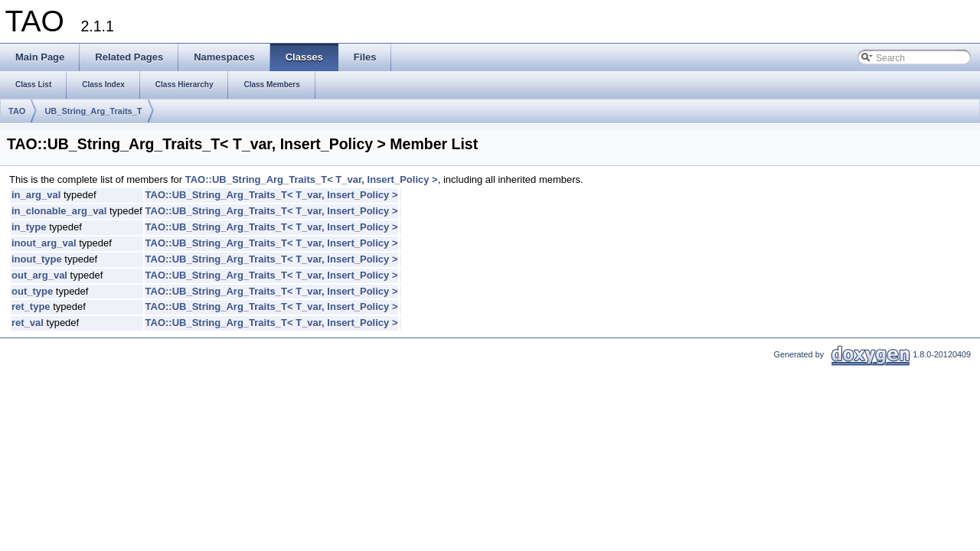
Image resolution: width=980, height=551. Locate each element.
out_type (32, 291)
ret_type (31, 306)
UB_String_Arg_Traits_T (93, 111)
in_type (29, 227)
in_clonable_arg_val (59, 211)
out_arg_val (39, 275)
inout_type (37, 259)
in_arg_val (36, 195)
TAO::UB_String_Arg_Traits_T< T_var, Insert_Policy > (312, 179)
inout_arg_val (44, 243)
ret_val (28, 323)
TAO (17, 111)
